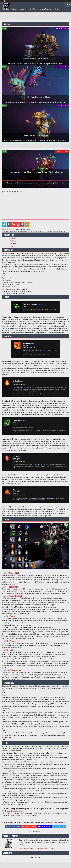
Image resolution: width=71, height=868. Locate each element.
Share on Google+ (29, 826)
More (57, 9)
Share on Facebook (13, 826)
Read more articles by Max (45, 848)
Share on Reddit (44, 826)
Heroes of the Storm (46, 9)
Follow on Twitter (26, 848)
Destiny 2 (23, 9)
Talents (13, 241)
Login (68, 5)
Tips (12, 246)
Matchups (14, 244)
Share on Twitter (59, 826)
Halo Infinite (32, 9)
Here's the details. (18, 811)
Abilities (13, 238)
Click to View (36, 857)
